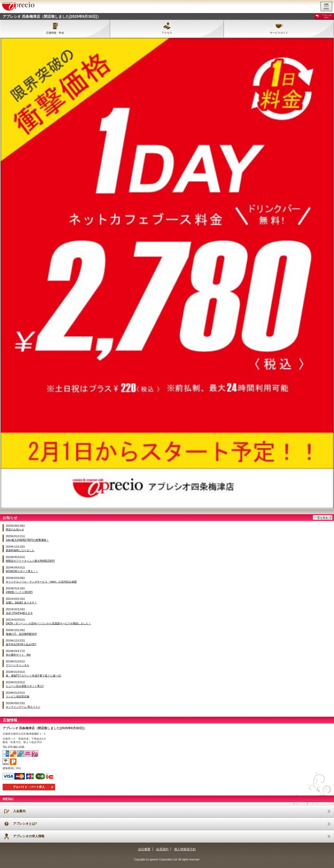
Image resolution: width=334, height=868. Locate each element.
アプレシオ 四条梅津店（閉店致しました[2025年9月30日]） (52, 16)
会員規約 (162, 849)
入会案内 (19, 811)
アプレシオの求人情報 (29, 836)
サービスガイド (279, 33)
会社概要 (144, 849)
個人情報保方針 (185, 849)
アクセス (167, 33)
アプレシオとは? (25, 824)
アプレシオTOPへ (327, 16)
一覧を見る (321, 517)
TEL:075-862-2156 (13, 747)
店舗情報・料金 (55, 33)
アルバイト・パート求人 (29, 787)
